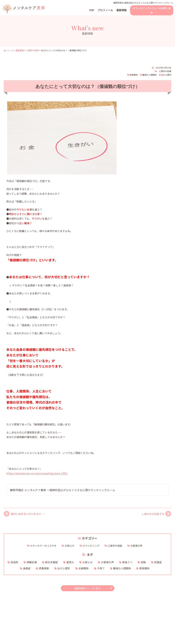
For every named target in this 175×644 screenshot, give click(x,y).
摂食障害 (44, 568)
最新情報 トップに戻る (88, 588)
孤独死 (14, 562)
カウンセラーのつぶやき (43, 546)
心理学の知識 (165, 71)
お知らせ (70, 546)
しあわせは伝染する (153, 514)
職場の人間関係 (150, 75)
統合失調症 (52, 562)
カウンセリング (91, 546)
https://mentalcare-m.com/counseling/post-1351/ (37, 473)
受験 (143, 562)
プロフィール (105, 10)
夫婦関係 (84, 568)
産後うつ (127, 562)
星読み (70, 562)
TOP (92, 10)
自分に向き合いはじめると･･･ (28, 514)
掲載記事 (32, 562)
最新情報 (122, 10)
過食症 (27, 568)
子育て (101, 568)
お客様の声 (136, 546)
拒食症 (158, 562)
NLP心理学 (166, 75)
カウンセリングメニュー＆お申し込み (152, 10)
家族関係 (134, 75)
